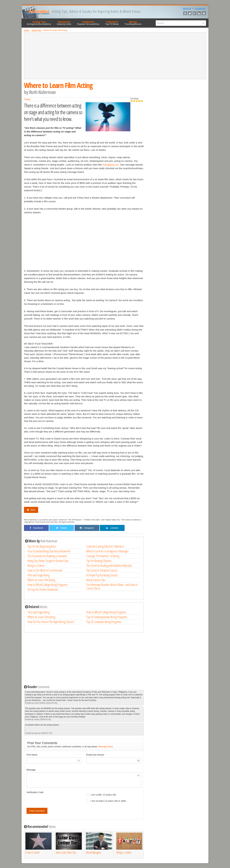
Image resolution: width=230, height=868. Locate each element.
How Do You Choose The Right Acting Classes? (51, 622)
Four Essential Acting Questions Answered (49, 551)
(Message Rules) (105, 747)
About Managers (94, 852)
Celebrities (88, 23)
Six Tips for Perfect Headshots (43, 589)
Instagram (87, 528)
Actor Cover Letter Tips (66, 852)
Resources (64, 23)
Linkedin (112, 528)
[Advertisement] (115, 56)
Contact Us (200, 8)
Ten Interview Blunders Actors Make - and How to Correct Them (112, 586)
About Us (187, 8)
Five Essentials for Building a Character (47, 556)
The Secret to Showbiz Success (102, 570)
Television (112, 23)
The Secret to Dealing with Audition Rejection (109, 565)
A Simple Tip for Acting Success (102, 575)
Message (31, 770)
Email (95, 755)
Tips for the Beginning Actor (42, 546)
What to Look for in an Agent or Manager (107, 551)
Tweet (27, 99)
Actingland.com (111, 165)
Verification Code (35, 792)
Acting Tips (39, 23)
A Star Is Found (32, 852)
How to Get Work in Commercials (45, 570)
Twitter (62, 528)
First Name (32, 755)
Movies (133, 23)
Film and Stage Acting (38, 575)
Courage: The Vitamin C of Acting (103, 556)
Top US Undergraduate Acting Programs (107, 617)
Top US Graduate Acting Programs (104, 622)
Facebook (36, 528)
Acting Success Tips (96, 580)
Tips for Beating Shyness (99, 561)
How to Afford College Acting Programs (47, 585)
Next (31, 510)
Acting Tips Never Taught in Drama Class (48, 561)
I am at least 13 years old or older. (106, 801)
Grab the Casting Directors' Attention (105, 546)
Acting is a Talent (36, 565)
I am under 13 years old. (101, 795)
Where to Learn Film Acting (41, 580)
